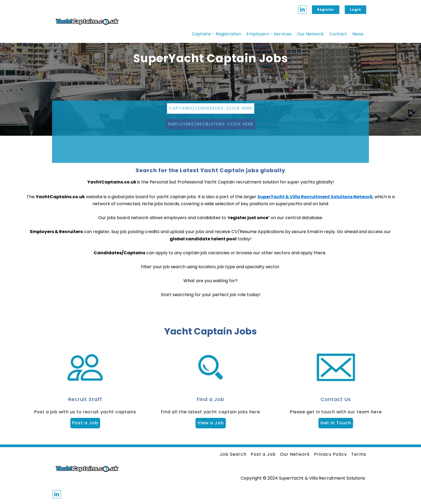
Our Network (310, 34)
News (358, 34)
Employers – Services (269, 34)
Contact (338, 34)
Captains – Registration (216, 34)
